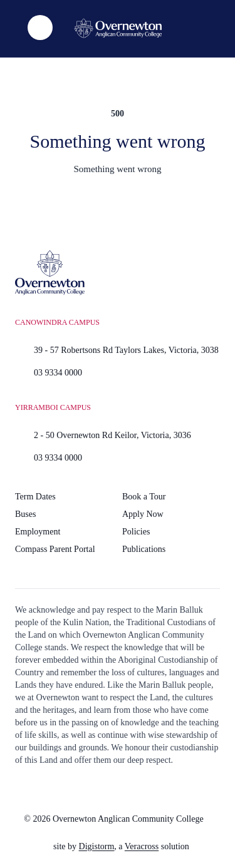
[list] (40, 28)
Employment (38, 532)
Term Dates (35, 497)
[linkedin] (153, 789)
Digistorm (97, 846)
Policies (136, 532)
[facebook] (122, 789)
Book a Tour (144, 497)
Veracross (142, 846)
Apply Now (143, 514)
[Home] (118, 28)
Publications (144, 549)
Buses (25, 514)
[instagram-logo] (90, 789)
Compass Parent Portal (55, 549)
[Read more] (90, 789)
